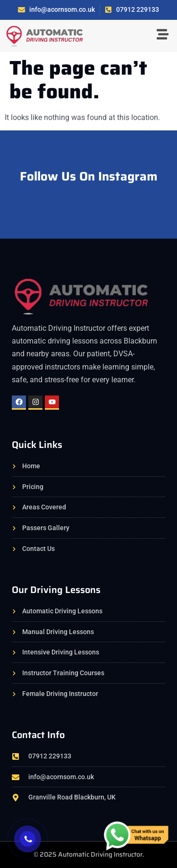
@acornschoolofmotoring (88, 204)
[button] (163, 35)
